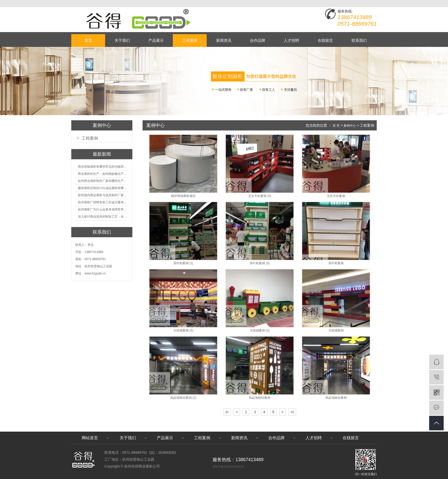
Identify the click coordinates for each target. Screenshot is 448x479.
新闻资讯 (224, 40)
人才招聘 (291, 40)
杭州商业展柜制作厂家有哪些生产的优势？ (103, 181)
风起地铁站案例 (260, 398)
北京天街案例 (336, 196)
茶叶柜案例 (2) (183, 263)
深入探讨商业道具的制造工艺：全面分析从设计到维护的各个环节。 (103, 217)
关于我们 (122, 40)
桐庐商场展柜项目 (183, 196)
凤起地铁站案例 (336, 398)
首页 (88, 40)
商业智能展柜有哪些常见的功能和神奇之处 (103, 167)
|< (227, 412)
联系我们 (359, 40)
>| (292, 412)
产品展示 (156, 40)
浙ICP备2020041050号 (228, 467)
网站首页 (90, 438)
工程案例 (190, 40)
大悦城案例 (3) (260, 331)
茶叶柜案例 (336, 263)
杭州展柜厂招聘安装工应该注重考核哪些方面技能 (103, 202)
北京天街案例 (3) (260, 196)
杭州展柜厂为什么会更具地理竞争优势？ (103, 209)
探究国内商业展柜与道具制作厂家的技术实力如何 (103, 195)
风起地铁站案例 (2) (183, 398)
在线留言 (325, 40)
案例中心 (350, 126)
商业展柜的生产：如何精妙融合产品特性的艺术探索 (103, 174)
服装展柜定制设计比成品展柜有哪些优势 (103, 188)
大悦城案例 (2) (183, 331)
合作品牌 (258, 40)
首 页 (336, 126)
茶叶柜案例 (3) (260, 263)
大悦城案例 (336, 331)
